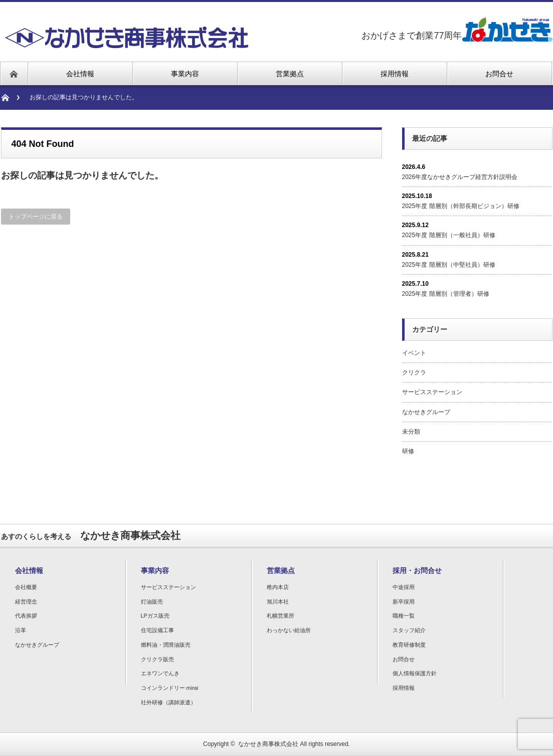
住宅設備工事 (157, 630)
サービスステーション (432, 392)
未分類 (411, 432)
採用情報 (404, 688)
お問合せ (404, 659)
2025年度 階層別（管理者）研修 (446, 294)
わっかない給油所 (289, 630)
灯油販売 (152, 602)
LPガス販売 (155, 616)
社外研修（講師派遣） (168, 702)
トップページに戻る (36, 217)
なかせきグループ (426, 412)
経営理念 (26, 602)
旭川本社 (278, 602)
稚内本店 (278, 587)
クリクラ (414, 372)
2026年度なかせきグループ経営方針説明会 (460, 177)
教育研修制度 (409, 645)
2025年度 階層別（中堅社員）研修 (449, 265)
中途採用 (404, 587)
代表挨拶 (26, 616)
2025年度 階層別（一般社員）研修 (449, 235)
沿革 (21, 630)
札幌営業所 (281, 616)
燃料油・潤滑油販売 (166, 645)
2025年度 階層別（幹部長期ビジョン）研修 (461, 206)
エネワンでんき (160, 673)
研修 (408, 451)
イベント (414, 353)
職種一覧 (404, 616)
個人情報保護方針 (415, 673)
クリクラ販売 (157, 659)
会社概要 (26, 587)
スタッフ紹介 (409, 630)
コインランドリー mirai (170, 688)
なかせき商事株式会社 (268, 744)
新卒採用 (404, 602)
